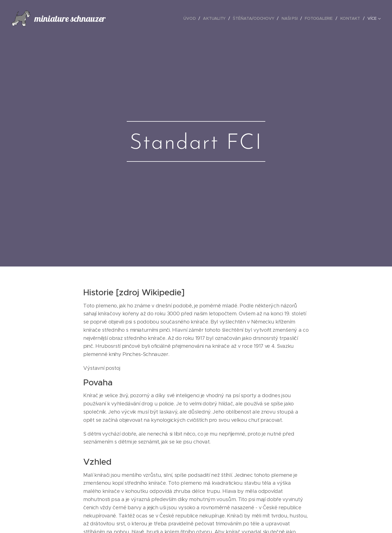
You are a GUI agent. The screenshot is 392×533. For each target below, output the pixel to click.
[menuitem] (191, 18)
